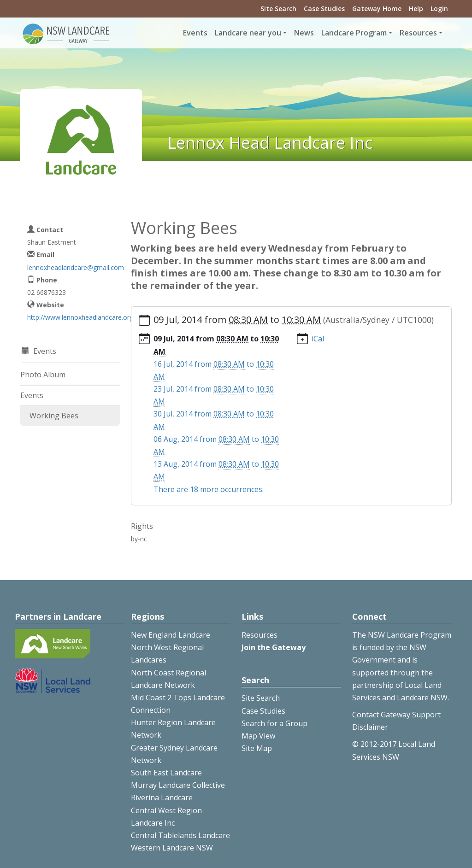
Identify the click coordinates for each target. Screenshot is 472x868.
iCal (318, 339)
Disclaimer (370, 727)
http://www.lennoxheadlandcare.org (80, 317)
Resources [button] (418, 33)
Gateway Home (377, 9)
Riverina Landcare (162, 798)
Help (416, 9)
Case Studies (324, 9)
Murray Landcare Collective (178, 785)
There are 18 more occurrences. (209, 489)
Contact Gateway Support (396, 715)
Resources (260, 635)
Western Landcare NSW (172, 848)
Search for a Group (274, 723)
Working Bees (54, 416)
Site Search (278, 9)
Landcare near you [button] (248, 33)
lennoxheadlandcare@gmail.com (76, 267)
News (304, 33)
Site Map (257, 748)
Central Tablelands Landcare (180, 835)
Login (439, 9)
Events (195, 33)
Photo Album (43, 375)
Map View (258, 736)
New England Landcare (171, 635)
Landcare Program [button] (354, 33)
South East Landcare (166, 773)
